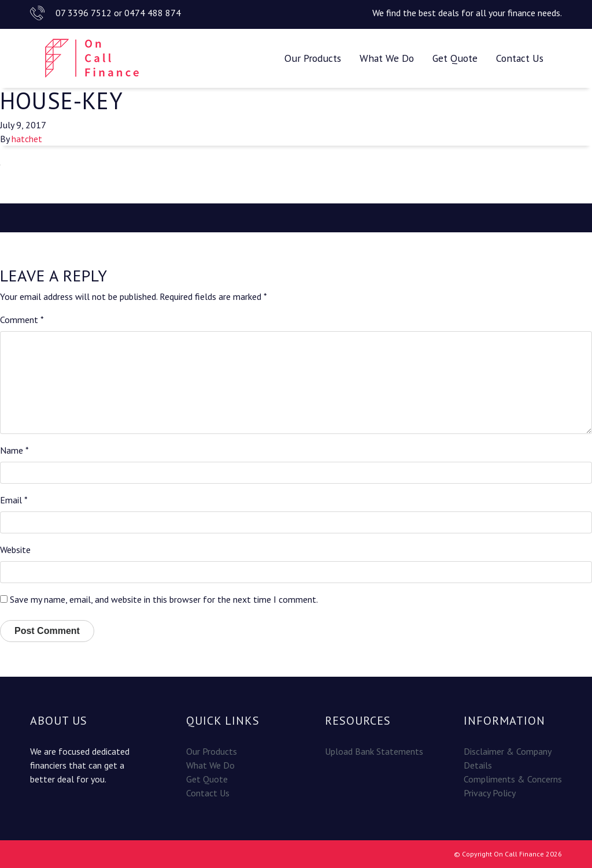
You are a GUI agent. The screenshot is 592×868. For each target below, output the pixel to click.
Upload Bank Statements (374, 751)
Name (14, 450)
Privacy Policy (490, 793)
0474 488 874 (153, 13)
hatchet (27, 139)
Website (15, 550)
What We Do (387, 58)
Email (14, 500)
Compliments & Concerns (513, 779)
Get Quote (455, 58)
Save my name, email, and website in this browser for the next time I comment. (164, 599)
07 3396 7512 (84, 13)
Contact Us (520, 58)
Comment (22, 320)
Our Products (313, 58)
